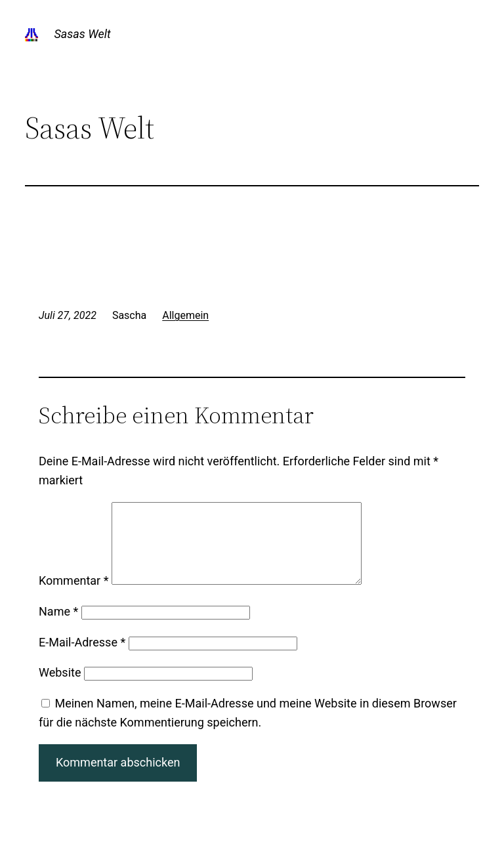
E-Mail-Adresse (82, 658)
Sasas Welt (82, 34)
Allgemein (185, 315)
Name (58, 627)
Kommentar (73, 596)
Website (60, 688)
